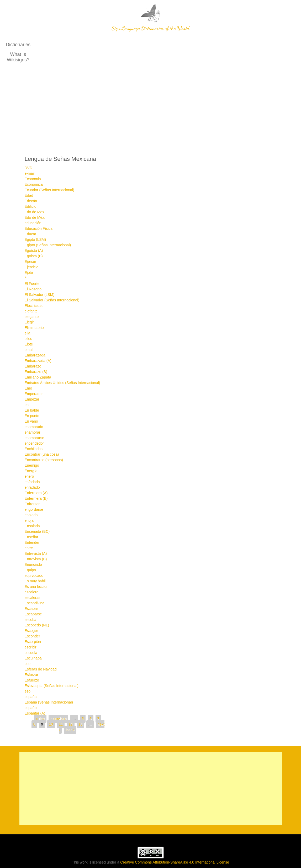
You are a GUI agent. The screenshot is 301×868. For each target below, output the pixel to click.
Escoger (31, 615)
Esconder (32, 621)
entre (29, 533)
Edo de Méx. (35, 202)
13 (81, 709)
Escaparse (33, 599)
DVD (29, 153)
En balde (32, 395)
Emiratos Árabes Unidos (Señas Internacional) (62, 368)
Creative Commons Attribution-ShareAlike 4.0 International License (175, 847)
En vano (31, 406)
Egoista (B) (34, 241)
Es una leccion (37, 571)
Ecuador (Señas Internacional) (49, 175)
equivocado (34, 560)
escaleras (33, 582)
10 (51, 709)
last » (70, 715)
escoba (31, 604)
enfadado (32, 472)
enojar (30, 505)
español (31, 693)
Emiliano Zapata (38, 362)
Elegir (29, 307)
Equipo (30, 555)
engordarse (34, 494)
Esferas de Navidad (41, 654)
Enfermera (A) (36, 478)
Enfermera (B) (36, 483)
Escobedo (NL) (37, 610)
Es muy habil (35, 566)
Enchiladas (34, 434)
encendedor (34, 428)
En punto (32, 401)
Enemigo (32, 450)
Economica (34, 169)
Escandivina (35, 588)
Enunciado (33, 549)
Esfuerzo (32, 665)
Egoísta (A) (34, 235)
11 (61, 709)
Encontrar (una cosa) (42, 439)
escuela (31, 637)
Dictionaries (126, 45)
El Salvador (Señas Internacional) (52, 285)
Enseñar (31, 522)
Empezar (32, 384)
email (29, 334)
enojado (31, 500)
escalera (32, 577)
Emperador (34, 379)
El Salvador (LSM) (40, 279)
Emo (28, 373)
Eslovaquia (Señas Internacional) (52, 670)
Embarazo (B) (36, 356)
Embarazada (35, 340)
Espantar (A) (35, 698)
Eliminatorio (34, 312)
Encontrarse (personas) (44, 445)
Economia (33, 164)
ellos (28, 323)
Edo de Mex (35, 197)
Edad (29, 180)
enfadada (32, 467)
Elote (29, 329)
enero (29, 461)
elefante (31, 296)
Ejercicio (32, 252)
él (26, 263)
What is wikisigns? (166, 45)
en (27, 390)
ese (28, 648)
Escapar (31, 593)
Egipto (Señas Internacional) (48, 230)
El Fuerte (32, 268)
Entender (32, 527)
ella (28, 318)
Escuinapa (33, 643)
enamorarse (35, 423)
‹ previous (58, 704)
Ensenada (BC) (37, 516)
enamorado (34, 412)
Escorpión (33, 626)
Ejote (29, 257)
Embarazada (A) (38, 345)
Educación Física (39, 213)
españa (31, 681)
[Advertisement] (150, 93)
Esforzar (31, 659)
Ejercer (30, 246)
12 (71, 709)
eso (28, 676)
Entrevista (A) (36, 538)
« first (40, 704)
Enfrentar (32, 489)
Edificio (31, 191)
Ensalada (32, 511)
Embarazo (33, 351)
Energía (31, 456)
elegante (32, 301)
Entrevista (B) (36, 544)
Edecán (31, 186)
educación (33, 208)
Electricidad (34, 290)
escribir (31, 632)
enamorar (33, 417)
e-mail (30, 158)
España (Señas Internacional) (49, 687)
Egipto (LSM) (35, 224)
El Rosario (33, 274)
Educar (30, 219)
